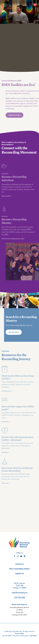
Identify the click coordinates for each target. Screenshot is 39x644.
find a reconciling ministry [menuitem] (20, 568)
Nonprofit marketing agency (21, 635)
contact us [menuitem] (20, 564)
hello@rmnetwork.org (19, 592)
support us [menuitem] (20, 573)
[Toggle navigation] (35, 5)
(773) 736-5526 (19, 597)
